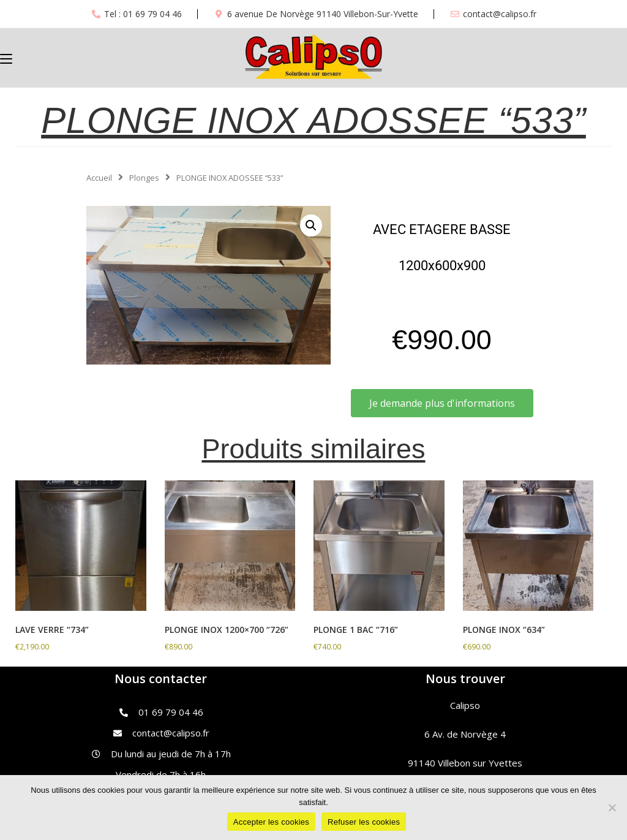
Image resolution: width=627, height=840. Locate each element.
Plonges (144, 178)
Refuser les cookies (364, 822)
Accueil (99, 178)
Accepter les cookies (271, 822)
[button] (311, 225)
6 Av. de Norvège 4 (465, 734)
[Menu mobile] (6, 58)
